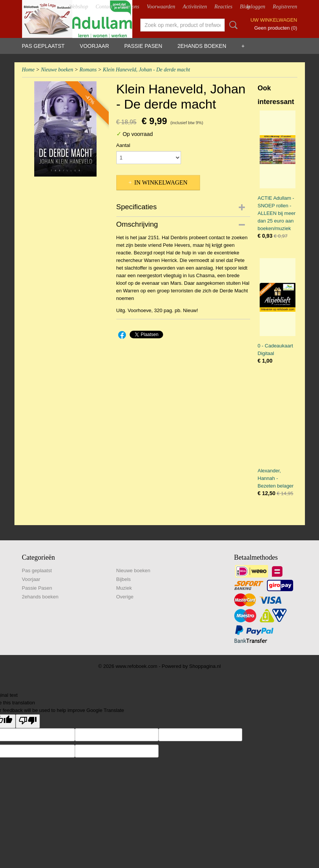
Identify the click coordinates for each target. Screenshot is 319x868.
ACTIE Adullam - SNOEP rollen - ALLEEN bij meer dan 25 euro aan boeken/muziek (277, 213)
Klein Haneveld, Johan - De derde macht (147, 70)
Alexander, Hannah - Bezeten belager (276, 478)
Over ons (129, 7)
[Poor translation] (28, 721)
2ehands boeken (202, 46)
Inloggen (256, 7)
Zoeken (232, 25)
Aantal (123, 145)
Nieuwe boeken (57, 70)
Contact (104, 7)
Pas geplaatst (43, 46)
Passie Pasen (143, 46)
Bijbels (124, 579)
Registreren (285, 7)
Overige (125, 597)
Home (28, 70)
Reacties (223, 7)
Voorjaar (94, 46)
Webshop (79, 7)
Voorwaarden (161, 7)
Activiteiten (195, 7)
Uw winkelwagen (274, 20)
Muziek (124, 588)
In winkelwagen (161, 182)
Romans (88, 70)
